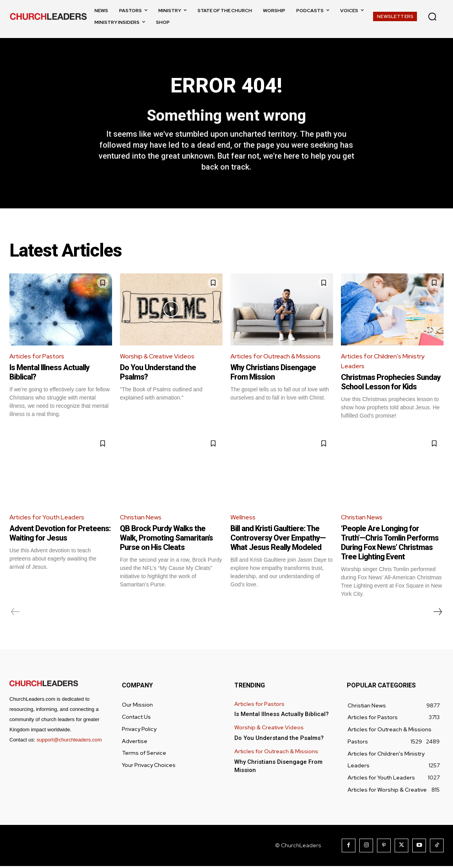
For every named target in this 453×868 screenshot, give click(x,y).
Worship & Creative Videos (158, 357)
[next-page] (437, 614)
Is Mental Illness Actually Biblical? (282, 716)
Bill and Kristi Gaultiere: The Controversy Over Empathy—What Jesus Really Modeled (278, 540)
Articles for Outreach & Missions (276, 357)
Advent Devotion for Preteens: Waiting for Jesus (60, 535)
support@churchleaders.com (69, 742)
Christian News (141, 519)
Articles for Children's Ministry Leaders (383, 363)
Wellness (243, 519)
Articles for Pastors (37, 357)
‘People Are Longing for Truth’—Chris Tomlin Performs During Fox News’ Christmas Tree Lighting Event (390, 544)
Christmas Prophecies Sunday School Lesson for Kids (391, 384)
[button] (432, 16)
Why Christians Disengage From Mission (273, 374)
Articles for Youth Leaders (47, 519)
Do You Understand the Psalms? (279, 740)
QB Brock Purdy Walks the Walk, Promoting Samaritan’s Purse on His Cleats (166, 540)
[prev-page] (15, 614)
